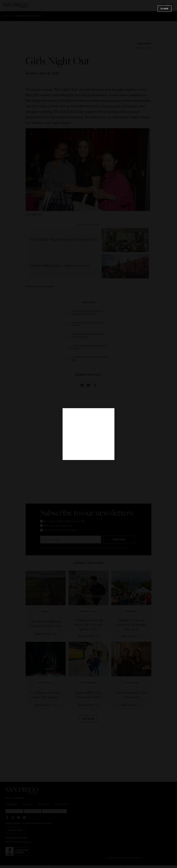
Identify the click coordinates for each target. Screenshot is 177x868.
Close (165, 9)
